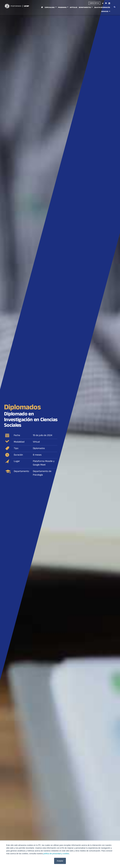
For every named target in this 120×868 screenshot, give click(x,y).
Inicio (42, 9)
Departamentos (85, 8)
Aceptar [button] (60, 861)
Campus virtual (94, 3)
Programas (62, 8)
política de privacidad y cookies (56, 854)
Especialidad (50, 8)
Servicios (105, 12)
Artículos (73, 8)
